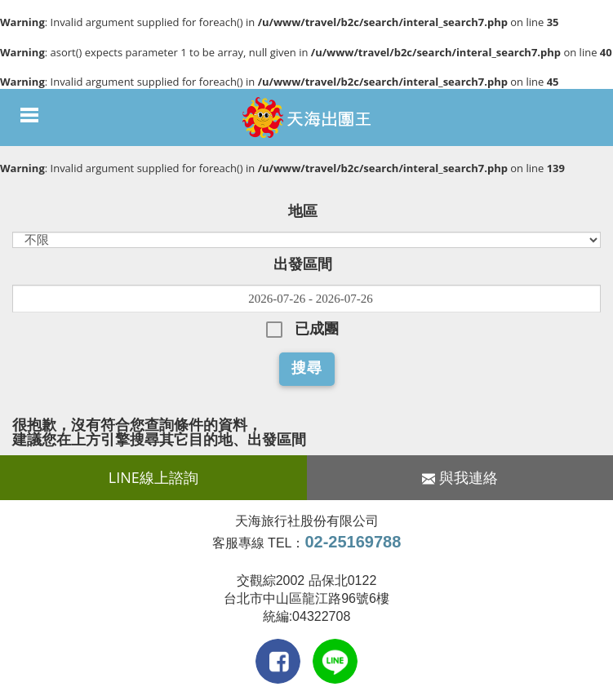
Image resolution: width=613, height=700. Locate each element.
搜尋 (307, 368)
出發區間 (303, 264)
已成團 (317, 329)
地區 (303, 211)
